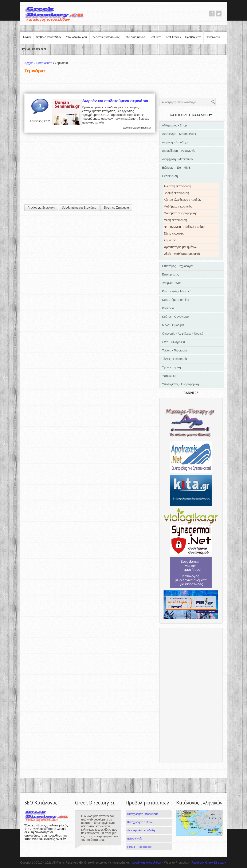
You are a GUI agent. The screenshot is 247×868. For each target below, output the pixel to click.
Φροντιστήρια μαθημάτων (181, 247)
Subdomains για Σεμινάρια (79, 208)
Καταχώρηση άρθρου (140, 822)
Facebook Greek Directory (209, 863)
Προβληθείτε (193, 37)
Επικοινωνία (213, 37)
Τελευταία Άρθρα (135, 37)
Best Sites (156, 37)
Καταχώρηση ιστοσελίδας (143, 814)
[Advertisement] (90, 166)
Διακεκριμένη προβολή (141, 830)
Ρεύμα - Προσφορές (34, 49)
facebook (212, 14)
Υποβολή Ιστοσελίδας (49, 37)
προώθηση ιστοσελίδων (146, 863)
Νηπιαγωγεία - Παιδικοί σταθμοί (184, 227)
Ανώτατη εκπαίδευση (177, 186)
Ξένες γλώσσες (174, 233)
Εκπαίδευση (46, 63)
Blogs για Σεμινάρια (116, 208)
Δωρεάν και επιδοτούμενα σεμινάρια (115, 101)
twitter (219, 14)
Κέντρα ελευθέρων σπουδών (183, 200)
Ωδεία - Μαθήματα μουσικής (182, 254)
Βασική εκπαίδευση (176, 193)
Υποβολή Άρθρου (76, 37)
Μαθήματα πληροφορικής (180, 213)
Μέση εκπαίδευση (175, 220)
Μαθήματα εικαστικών (178, 206)
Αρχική (27, 37)
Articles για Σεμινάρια (41, 208)
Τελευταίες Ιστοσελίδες (105, 37)
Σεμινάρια (170, 240)
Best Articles (173, 37)
